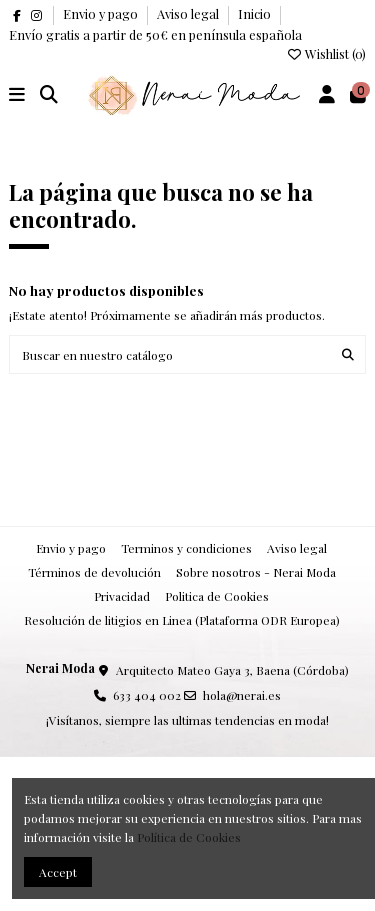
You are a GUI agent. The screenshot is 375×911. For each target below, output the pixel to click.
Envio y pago (102, 13)
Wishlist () (326, 53)
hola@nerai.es (242, 695)
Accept (58, 872)
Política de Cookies (189, 837)
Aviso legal (189, 13)
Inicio (254, 13)
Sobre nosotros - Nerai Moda (256, 572)
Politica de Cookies (217, 596)
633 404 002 (147, 695)
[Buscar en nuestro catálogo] (348, 354)
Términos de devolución (94, 572)
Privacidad (122, 596)
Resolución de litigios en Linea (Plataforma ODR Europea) (182, 620)
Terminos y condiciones (186, 548)
